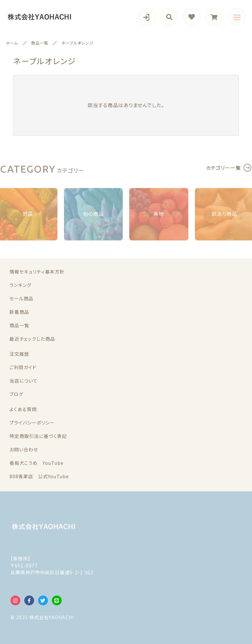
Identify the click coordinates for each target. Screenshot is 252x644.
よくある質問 (23, 409)
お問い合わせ (24, 449)
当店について (24, 381)
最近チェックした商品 (32, 339)
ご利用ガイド (23, 367)
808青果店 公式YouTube (39, 476)
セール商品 (21, 298)
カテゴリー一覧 (223, 168)
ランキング (21, 285)
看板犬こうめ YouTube (37, 463)
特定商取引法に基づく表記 (38, 436)
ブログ (16, 394)
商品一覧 (19, 325)
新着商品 (19, 312)
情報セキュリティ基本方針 (37, 272)
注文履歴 (19, 354)
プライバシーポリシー (32, 423)
